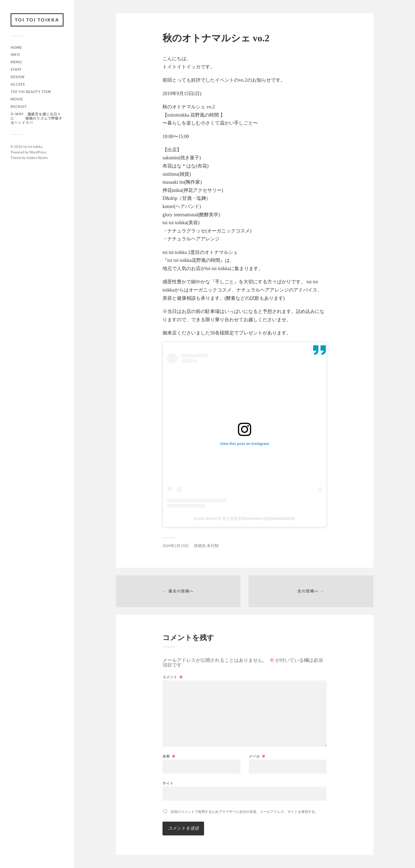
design (18, 77)
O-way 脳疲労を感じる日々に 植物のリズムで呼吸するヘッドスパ (37, 118)
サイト (168, 783)
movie (17, 99)
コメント (173, 677)
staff (16, 69)
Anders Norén (37, 158)
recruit (19, 107)
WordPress (38, 152)
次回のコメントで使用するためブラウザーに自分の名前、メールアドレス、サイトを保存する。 (244, 812)
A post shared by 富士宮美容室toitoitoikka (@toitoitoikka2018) (244, 518)
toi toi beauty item (31, 92)
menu (16, 62)
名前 (169, 756)
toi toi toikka (37, 20)
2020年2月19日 (176, 546)
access (18, 84)
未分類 (213, 546)
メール (257, 756)
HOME (16, 47)
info (15, 55)
